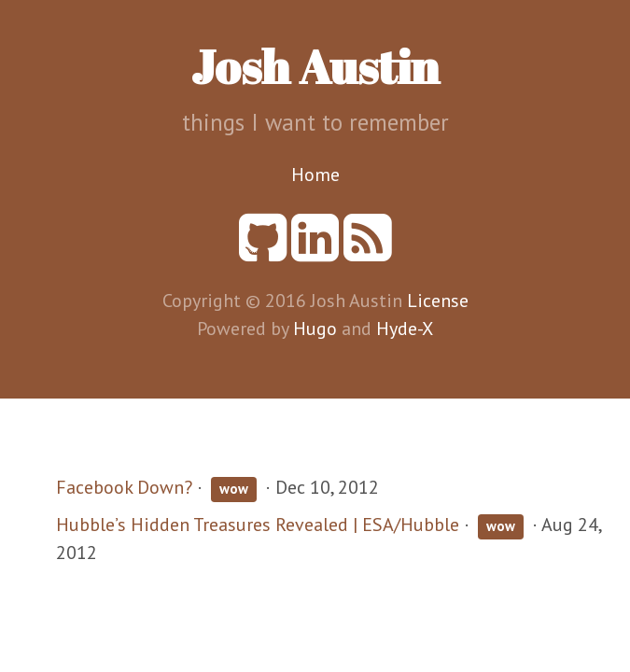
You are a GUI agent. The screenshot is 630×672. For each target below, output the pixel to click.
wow (234, 489)
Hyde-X (405, 329)
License (438, 301)
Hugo (315, 329)
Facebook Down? (124, 487)
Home (315, 175)
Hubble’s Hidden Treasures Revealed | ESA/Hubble (258, 525)
